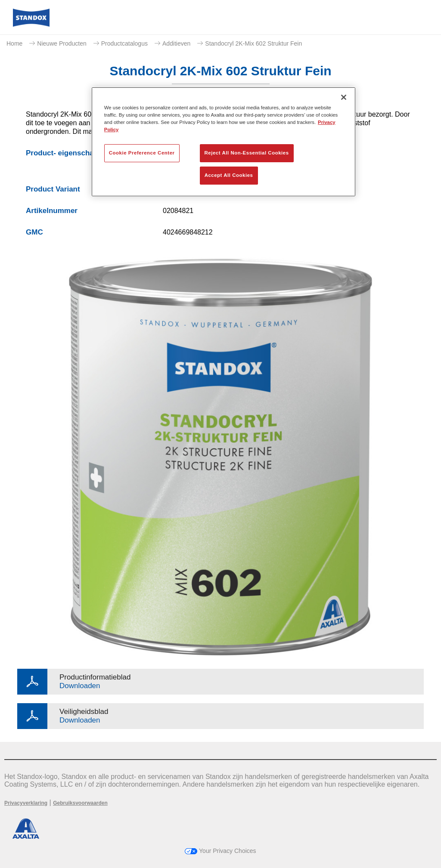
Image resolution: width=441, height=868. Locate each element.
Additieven (176, 43)
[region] (224, 142)
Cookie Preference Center (142, 153)
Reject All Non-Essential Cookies (247, 153)
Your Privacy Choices (220, 851)
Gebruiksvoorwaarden (80, 803)
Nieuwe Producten (62, 43)
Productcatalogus (124, 43)
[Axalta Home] (31, 24)
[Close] (344, 97)
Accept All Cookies (229, 175)
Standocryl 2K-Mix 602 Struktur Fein (253, 43)
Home (14, 43)
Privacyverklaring (26, 803)
